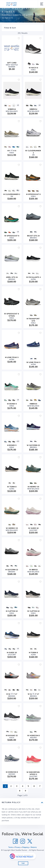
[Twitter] (30, 841)
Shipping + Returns (29, 847)
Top (23, 863)
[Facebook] (15, 841)
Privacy (18, 847)
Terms (11, 847)
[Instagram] (23, 841)
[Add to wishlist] (19, 38)
